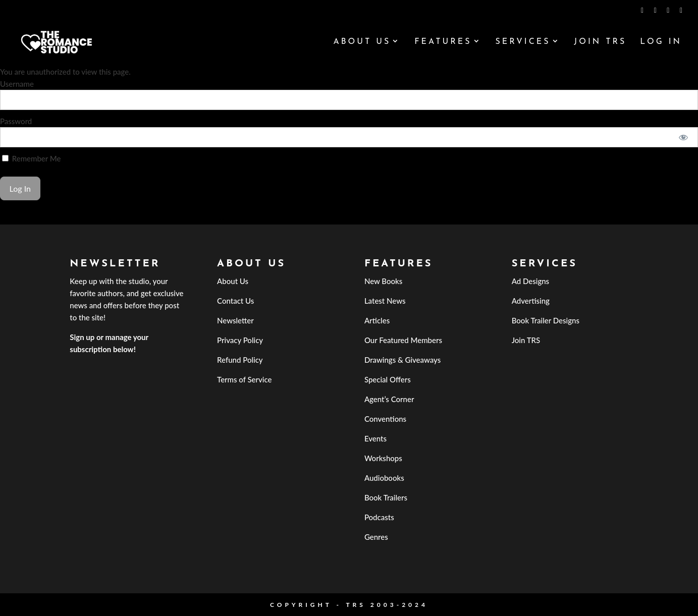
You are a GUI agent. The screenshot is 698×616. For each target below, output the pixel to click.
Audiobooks (384, 478)
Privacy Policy (240, 340)
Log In (661, 42)
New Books (383, 281)
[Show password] (684, 137)
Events (375, 438)
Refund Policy (240, 360)
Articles (377, 320)
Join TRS (600, 42)
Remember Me (31, 158)
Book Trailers (386, 497)
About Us (362, 42)
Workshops (383, 458)
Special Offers (388, 379)
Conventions (385, 419)
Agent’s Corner (389, 399)
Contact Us (235, 301)
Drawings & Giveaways (402, 360)
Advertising (531, 301)
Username (17, 84)
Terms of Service (244, 379)
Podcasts (379, 517)
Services (523, 42)
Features (443, 42)
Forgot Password (28, 218)
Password (16, 121)
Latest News (385, 301)
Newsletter (235, 320)
